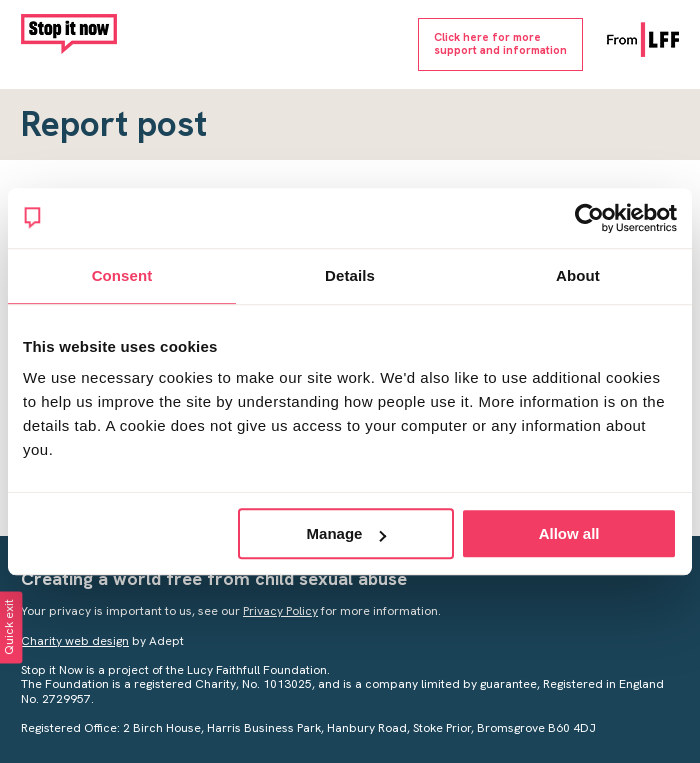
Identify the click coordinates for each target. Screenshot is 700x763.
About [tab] (578, 275)
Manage (347, 533)
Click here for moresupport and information (500, 43)
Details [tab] (350, 275)
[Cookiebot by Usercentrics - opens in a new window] (589, 218)
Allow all (569, 533)
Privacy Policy (280, 611)
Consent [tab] (122, 275)
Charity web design (75, 641)
